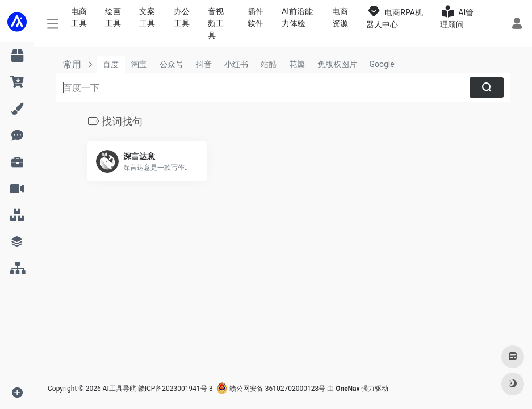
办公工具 (182, 17)
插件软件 (255, 17)
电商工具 (79, 17)
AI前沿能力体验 (297, 17)
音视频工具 (216, 23)
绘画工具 (113, 17)
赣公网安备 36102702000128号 (271, 389)
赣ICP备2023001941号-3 (175, 389)
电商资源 (340, 17)
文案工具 (147, 17)
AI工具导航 (120, 389)
